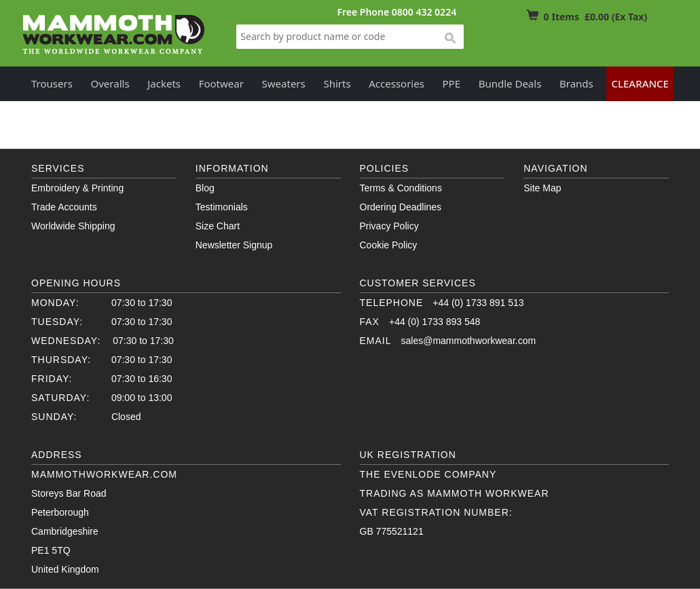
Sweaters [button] (284, 83)
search (449, 39)
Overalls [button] (110, 83)
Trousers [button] (52, 83)
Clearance (640, 83)
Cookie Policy (389, 245)
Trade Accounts (64, 207)
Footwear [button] (221, 83)
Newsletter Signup (234, 245)
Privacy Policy (389, 226)
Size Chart (218, 226)
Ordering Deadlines (401, 207)
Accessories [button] (397, 83)
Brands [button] (576, 83)
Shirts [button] (337, 83)
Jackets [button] (164, 83)
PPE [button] (452, 83)
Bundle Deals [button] (510, 83)
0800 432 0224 (424, 12)
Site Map (542, 188)
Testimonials (222, 207)
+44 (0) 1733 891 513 (478, 303)
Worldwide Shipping (73, 226)
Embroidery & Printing (77, 188)
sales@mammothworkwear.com (469, 341)
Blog (205, 188)
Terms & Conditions (401, 188)
